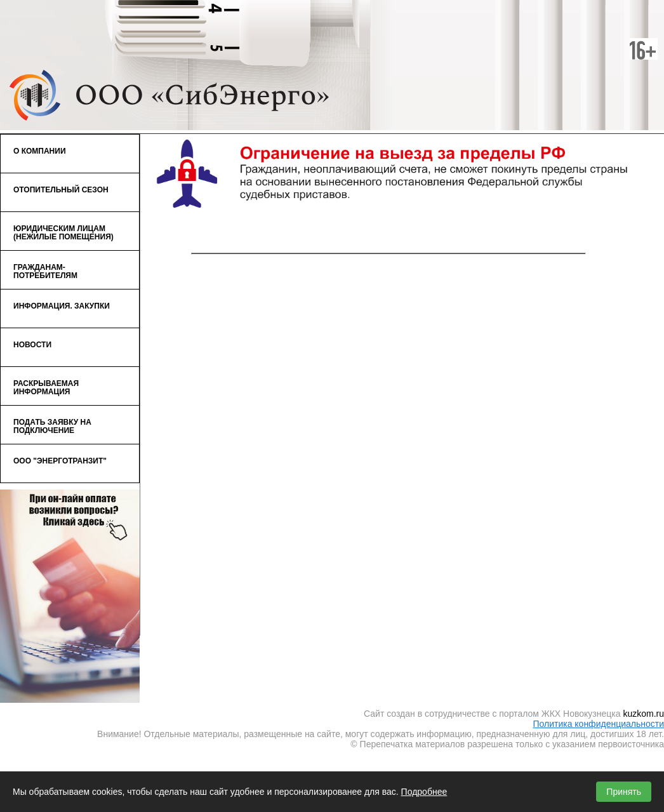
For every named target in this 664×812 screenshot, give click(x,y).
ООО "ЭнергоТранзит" (60, 461)
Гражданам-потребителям (67, 269)
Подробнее (424, 792)
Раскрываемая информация (46, 388)
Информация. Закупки (67, 303)
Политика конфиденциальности (598, 724)
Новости (32, 345)
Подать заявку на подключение (52, 426)
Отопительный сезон (67, 187)
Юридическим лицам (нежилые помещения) (67, 230)
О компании (67, 148)
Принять (624, 792)
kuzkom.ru (643, 714)
